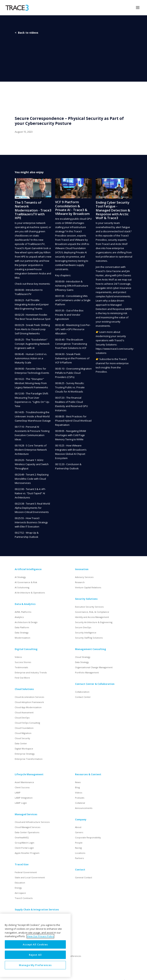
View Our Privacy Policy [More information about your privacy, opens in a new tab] (40, 936)
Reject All (35, 955)
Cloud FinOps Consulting (27, 723)
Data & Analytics (25, 604)
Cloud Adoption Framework (29, 702)
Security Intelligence (86, 633)
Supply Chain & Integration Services (37, 910)
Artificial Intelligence (28, 569)
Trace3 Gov (22, 864)
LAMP (18, 793)
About (78, 827)
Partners (79, 858)
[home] (17, 8)
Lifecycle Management (29, 774)
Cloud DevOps (22, 718)
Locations (80, 853)
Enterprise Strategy (25, 754)
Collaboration (82, 692)
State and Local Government (30, 877)
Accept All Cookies (35, 944)
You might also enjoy (29, 172)
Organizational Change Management (94, 667)
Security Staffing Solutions (89, 638)
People (79, 843)
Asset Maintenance (24, 782)
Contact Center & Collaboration (95, 684)
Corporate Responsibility (88, 837)
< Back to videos (27, 33)
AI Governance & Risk (26, 582)
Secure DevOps (83, 627)
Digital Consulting (26, 649)
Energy (18, 888)
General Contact (84, 877)
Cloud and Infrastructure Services (32, 822)
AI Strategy (20, 577)
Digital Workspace (24, 749)
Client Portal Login (24, 848)
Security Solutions (86, 599)
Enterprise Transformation (29, 759)
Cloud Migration (23, 733)
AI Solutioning (22, 587)
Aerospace (20, 893)
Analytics (19, 617)
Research (80, 582)
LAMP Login (21, 803)
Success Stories (23, 662)
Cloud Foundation (24, 728)
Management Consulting (91, 649)
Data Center (21, 743)
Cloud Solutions (24, 689)
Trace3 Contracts (24, 898)
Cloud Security (22, 738)
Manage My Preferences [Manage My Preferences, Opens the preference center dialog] (35, 965)
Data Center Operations (27, 832)
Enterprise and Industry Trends (31, 672)
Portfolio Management (87, 672)
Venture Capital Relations (88, 587)
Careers (79, 832)
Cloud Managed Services (27, 827)
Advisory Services (84, 577)
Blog (77, 787)
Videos (18, 657)
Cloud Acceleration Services (29, 697)
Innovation (82, 569)
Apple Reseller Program (27, 853)
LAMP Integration (24, 798)
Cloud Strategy (83, 657)
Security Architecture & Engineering (94, 622)
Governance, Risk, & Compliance (92, 612)
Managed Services (26, 814)
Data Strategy (22, 633)
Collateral (80, 803)
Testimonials (21, 667)
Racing (78, 848)
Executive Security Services (89, 607)
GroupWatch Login (24, 843)
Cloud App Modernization (28, 707)
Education (20, 883)
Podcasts (80, 798)
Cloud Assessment (24, 712)
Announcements (84, 808)
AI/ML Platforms (23, 612)
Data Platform (22, 627)
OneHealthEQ (22, 837)
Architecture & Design (26, 622)
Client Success (22, 787)
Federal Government (26, 872)
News (78, 782)
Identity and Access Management (92, 617)
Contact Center (83, 697)
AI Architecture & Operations (30, 593)
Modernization (22, 638)
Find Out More (22, 678)
